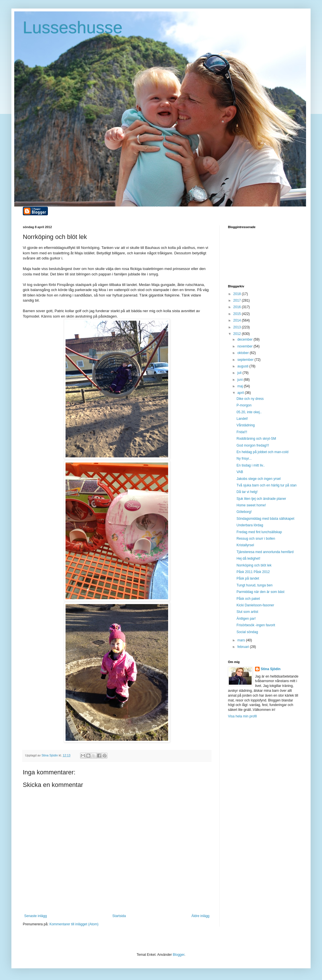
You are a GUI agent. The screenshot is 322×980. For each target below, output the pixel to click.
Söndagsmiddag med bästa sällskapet (265, 519)
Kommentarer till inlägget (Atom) (74, 924)
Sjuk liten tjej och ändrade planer (261, 499)
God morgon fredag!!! (253, 445)
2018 (238, 294)
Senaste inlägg (35, 916)
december (245, 339)
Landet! (242, 419)
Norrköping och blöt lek (254, 565)
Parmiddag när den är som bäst (260, 592)
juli (240, 373)
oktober (243, 353)
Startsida (119, 916)
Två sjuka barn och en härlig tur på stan (267, 485)
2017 (238, 300)
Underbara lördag (250, 525)
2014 (238, 320)
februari (244, 647)
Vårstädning (246, 425)
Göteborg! (244, 512)
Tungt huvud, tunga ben (254, 585)
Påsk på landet (248, 578)
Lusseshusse (73, 27)
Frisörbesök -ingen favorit (256, 625)
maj (241, 386)
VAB (240, 472)
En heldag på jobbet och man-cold (262, 452)
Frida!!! (242, 432)
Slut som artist (247, 612)
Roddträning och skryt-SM (256, 439)
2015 (238, 314)
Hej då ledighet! (248, 558)
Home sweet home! (251, 505)
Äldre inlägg (200, 916)
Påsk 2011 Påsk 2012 (253, 572)
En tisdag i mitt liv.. (251, 465)
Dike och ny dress (250, 399)
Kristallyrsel (245, 545)
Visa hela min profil (242, 716)
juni (241, 380)
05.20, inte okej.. (249, 412)
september (246, 360)
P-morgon (244, 405)
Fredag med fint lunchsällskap (259, 532)
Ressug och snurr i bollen (256, 539)
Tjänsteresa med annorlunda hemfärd (265, 552)
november (245, 346)
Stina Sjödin (271, 669)
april (241, 393)
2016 (238, 307)
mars (242, 640)
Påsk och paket (248, 599)
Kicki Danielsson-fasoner (255, 605)
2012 (238, 334)
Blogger (179, 955)
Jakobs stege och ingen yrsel (259, 479)
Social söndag (247, 632)
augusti (243, 366)
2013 (238, 327)
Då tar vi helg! (247, 492)
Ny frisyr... (244, 459)
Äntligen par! (246, 619)
